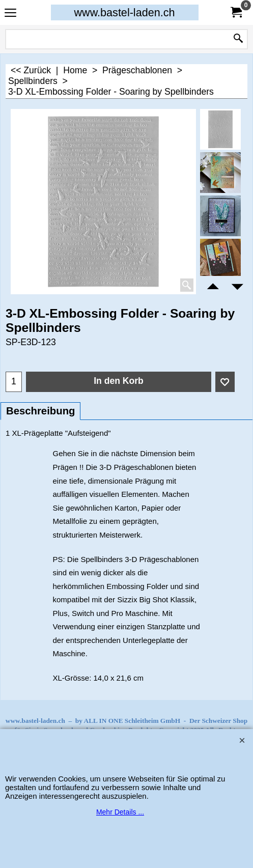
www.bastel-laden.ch (124, 12)
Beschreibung (40, 411)
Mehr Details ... (120, 812)
